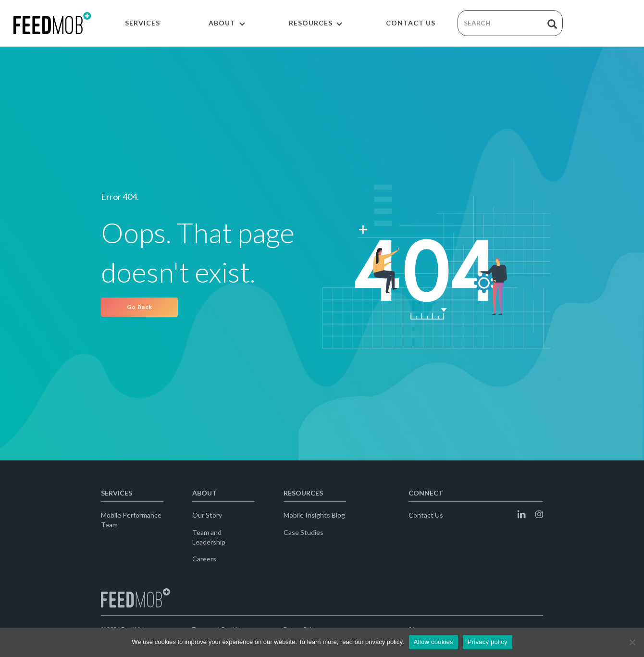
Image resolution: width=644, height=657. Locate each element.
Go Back (140, 307)
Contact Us (426, 515)
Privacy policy (488, 642)
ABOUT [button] (227, 23)
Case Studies (303, 532)
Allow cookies (433, 642)
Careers (204, 559)
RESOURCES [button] (316, 23)
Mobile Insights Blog (314, 515)
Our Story (207, 515)
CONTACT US (411, 23)
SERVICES (142, 23)
